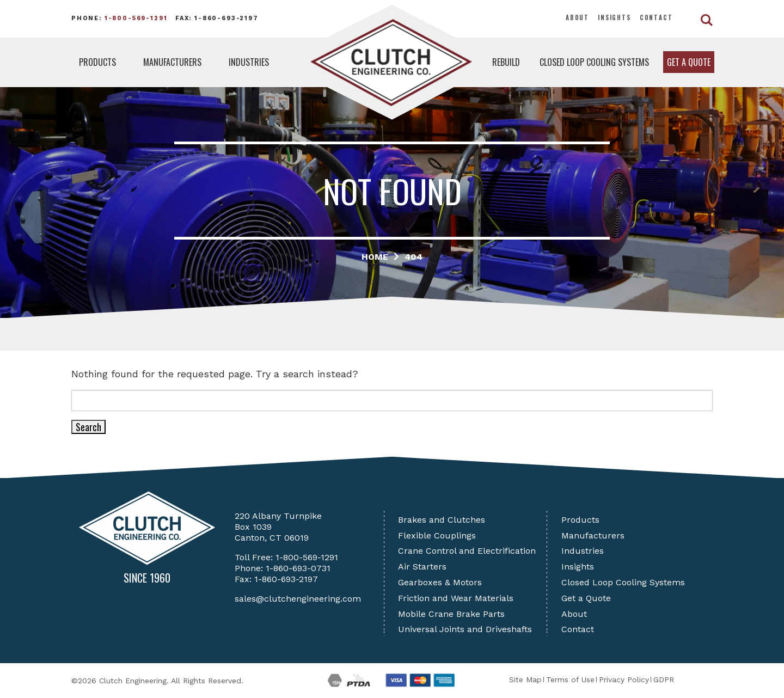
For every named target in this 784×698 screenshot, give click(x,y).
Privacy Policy (624, 679)
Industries (249, 62)
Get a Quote (689, 62)
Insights (614, 17)
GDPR (664, 679)
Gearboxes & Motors (440, 582)
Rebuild (506, 62)
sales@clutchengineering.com (298, 599)
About (577, 17)
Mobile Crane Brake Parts (451, 614)
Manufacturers (172, 62)
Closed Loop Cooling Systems (594, 62)
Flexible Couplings (437, 535)
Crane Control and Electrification (467, 551)
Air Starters (422, 567)
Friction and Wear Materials (456, 598)
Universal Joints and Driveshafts (465, 629)
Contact (656, 17)
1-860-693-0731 (298, 568)
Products (97, 62)
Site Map (525, 679)
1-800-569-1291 (136, 18)
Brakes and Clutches (442, 520)
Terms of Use (570, 679)
